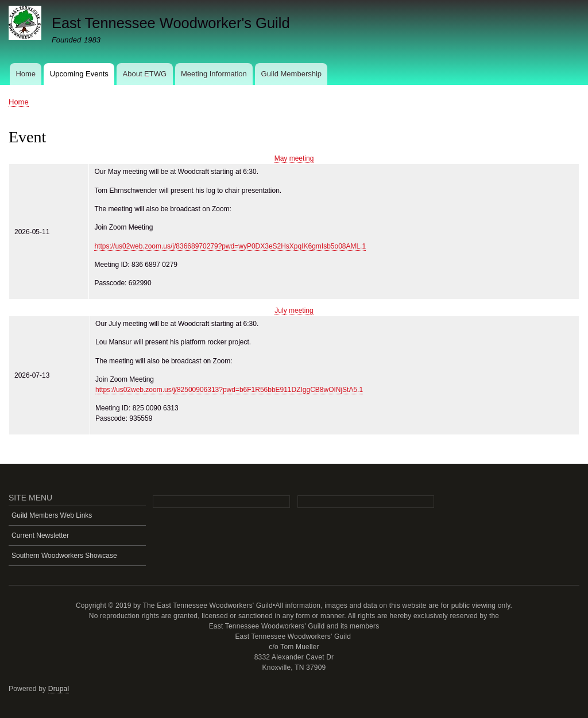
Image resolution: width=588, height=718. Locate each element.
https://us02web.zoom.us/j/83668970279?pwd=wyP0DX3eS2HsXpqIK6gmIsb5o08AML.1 (230, 246)
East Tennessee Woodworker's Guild (171, 23)
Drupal (59, 689)
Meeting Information (214, 74)
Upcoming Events (79, 74)
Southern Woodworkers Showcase (64, 556)
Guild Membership (292, 74)
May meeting (294, 158)
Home (26, 74)
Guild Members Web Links (52, 515)
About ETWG (145, 74)
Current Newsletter (40, 535)
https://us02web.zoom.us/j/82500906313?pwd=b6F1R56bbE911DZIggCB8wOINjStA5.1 (229, 390)
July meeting (294, 311)
